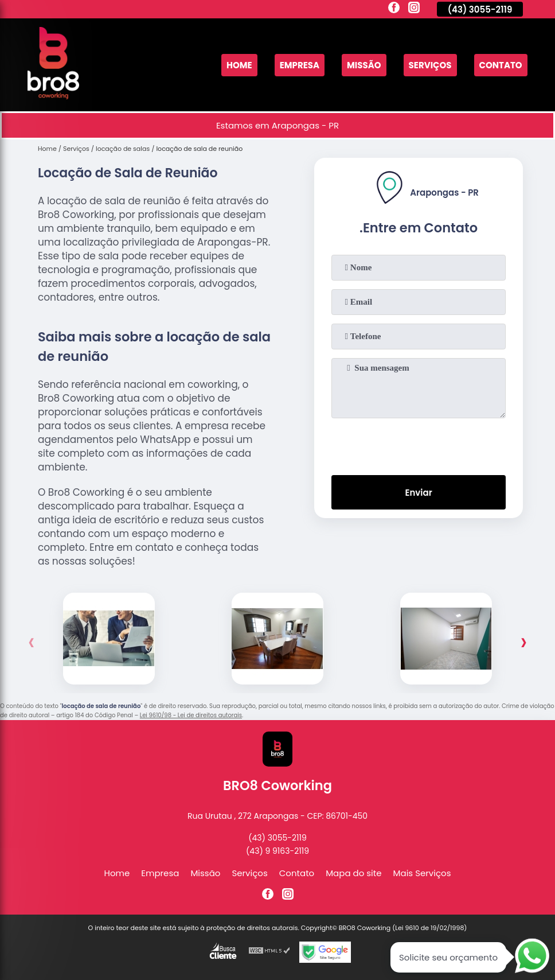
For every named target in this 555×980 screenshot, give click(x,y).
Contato (501, 65)
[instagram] (414, 9)
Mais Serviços (422, 873)
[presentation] (419, 444)
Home (239, 65)
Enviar (418, 493)
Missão (364, 65)
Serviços (430, 65)
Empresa (300, 65)
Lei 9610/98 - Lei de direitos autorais (191, 715)
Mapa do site (353, 873)
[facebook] (394, 9)
